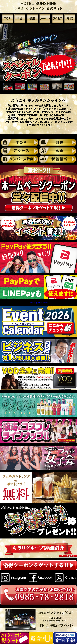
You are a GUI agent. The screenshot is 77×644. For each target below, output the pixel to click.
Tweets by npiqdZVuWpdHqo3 (38, 303)
